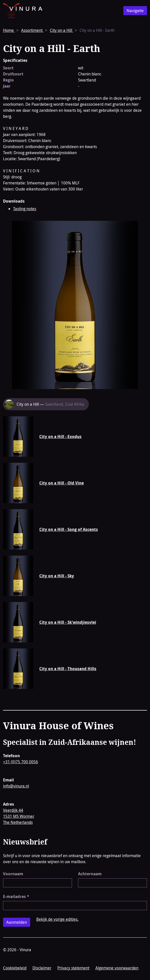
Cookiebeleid (15, 968)
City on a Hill (62, 30)
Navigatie (135, 11)
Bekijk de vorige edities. (57, 919)
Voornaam (13, 874)
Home (9, 30)
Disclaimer (42, 968)
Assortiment (32, 30)
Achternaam (90, 874)
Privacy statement (73, 968)
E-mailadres (16, 896)
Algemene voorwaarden (117, 968)
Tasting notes (25, 209)
